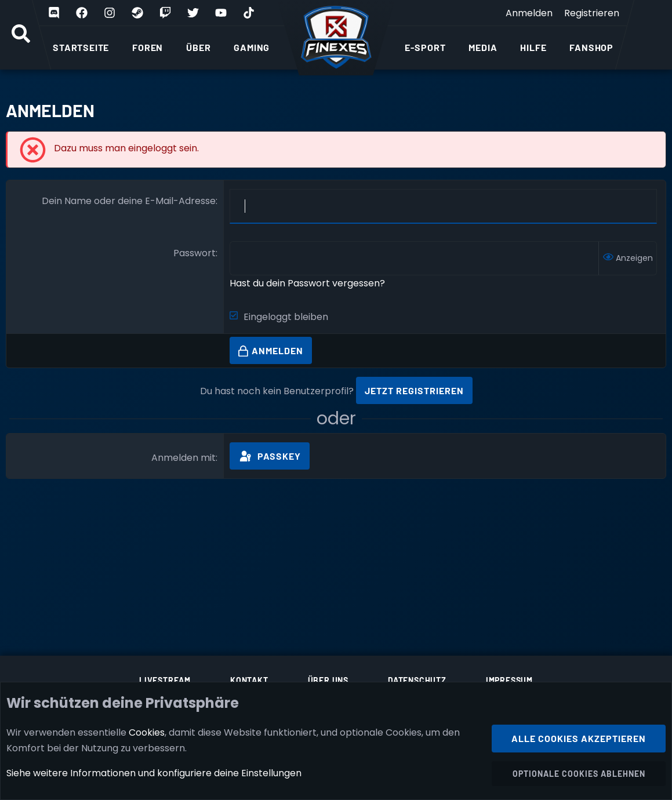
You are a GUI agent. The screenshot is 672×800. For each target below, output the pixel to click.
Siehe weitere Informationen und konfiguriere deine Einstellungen (154, 773)
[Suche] (21, 35)
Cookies (147, 732)
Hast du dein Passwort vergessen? (307, 283)
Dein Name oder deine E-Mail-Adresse (129, 201)
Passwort (195, 253)
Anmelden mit (184, 458)
